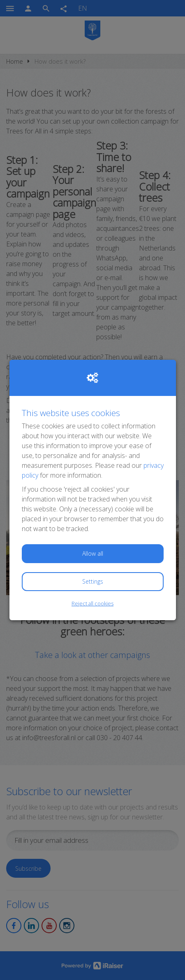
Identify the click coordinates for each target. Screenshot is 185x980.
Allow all (93, 553)
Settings (93, 581)
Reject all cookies (92, 603)
